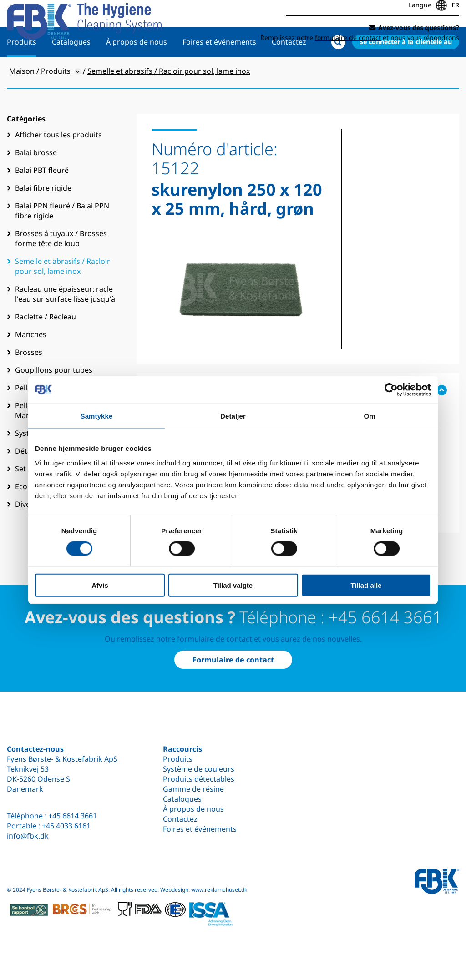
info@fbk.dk (28, 836)
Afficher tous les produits (58, 164)
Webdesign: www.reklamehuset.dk (204, 890)
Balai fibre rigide (43, 217)
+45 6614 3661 (73, 816)
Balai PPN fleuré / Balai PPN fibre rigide (62, 240)
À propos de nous (137, 71)
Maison (22, 101)
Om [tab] (369, 416)
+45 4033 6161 (66, 826)
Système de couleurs (199, 769)
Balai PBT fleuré (42, 200)
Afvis (100, 585)
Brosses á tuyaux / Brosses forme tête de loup (61, 268)
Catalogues (71, 71)
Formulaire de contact (233, 660)
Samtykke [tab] (97, 416)
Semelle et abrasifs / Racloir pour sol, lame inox (63, 296)
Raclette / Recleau (46, 346)
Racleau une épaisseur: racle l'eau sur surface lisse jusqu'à (65, 323)
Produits (22, 71)
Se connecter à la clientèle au (406, 71)
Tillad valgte (233, 585)
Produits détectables (199, 779)
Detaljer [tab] (233, 416)
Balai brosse (36, 182)
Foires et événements (219, 71)
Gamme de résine (193, 789)
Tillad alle (366, 585)
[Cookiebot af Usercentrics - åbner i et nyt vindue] (391, 390)
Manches (31, 364)
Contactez (289, 71)
